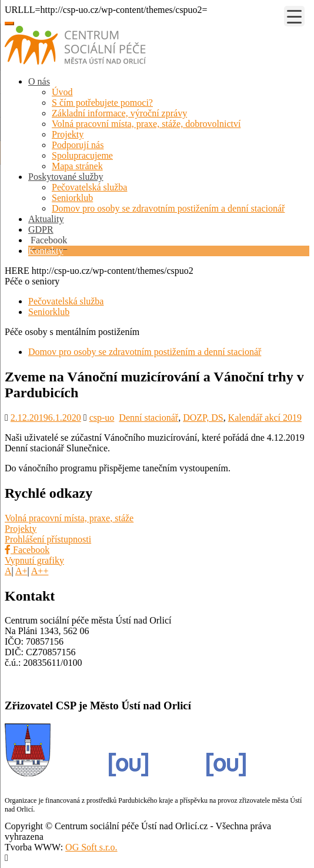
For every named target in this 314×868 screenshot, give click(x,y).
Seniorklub (72, 198)
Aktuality (46, 219)
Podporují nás (78, 145)
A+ (21, 571)
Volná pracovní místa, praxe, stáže (69, 518)
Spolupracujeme (82, 155)
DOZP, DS (203, 418)
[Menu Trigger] (294, 16)
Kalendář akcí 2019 (265, 418)
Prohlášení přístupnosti (48, 539)
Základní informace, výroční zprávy (119, 113)
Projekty (68, 134)
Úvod (62, 92)
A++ (40, 571)
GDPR (41, 229)
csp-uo (102, 418)
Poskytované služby (66, 177)
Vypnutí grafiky (34, 560)
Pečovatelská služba (89, 187)
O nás (39, 81)
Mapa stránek (77, 166)
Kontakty (46, 251)
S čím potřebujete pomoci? (102, 103)
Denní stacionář (148, 418)
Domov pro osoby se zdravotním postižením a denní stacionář (168, 208)
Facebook (27, 550)
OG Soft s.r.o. (91, 847)
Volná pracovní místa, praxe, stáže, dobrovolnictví (146, 124)
